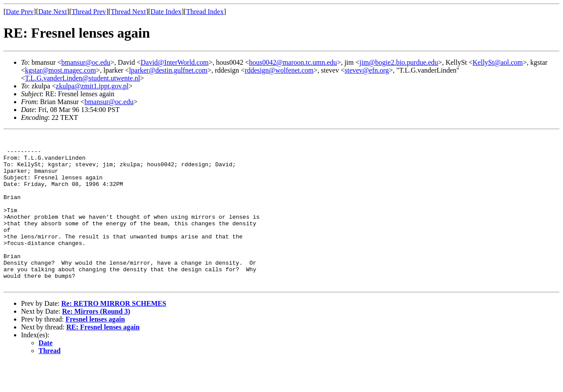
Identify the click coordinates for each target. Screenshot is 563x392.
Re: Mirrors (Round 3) (96, 341)
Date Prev (20, 12)
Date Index (166, 12)
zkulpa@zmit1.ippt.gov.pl (92, 86)
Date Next (53, 12)
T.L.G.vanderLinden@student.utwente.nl (83, 78)
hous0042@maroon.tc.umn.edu (293, 62)
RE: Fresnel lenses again (103, 357)
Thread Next (128, 12)
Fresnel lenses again (95, 349)
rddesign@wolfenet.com (279, 70)
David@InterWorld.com (174, 62)
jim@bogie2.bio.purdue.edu (399, 62)
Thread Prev (89, 12)
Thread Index (205, 12)
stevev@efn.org (367, 70)
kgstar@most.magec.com (60, 70)
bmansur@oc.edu (86, 62)
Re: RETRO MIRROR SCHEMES (114, 334)
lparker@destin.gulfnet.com (168, 70)
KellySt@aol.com (498, 62)
